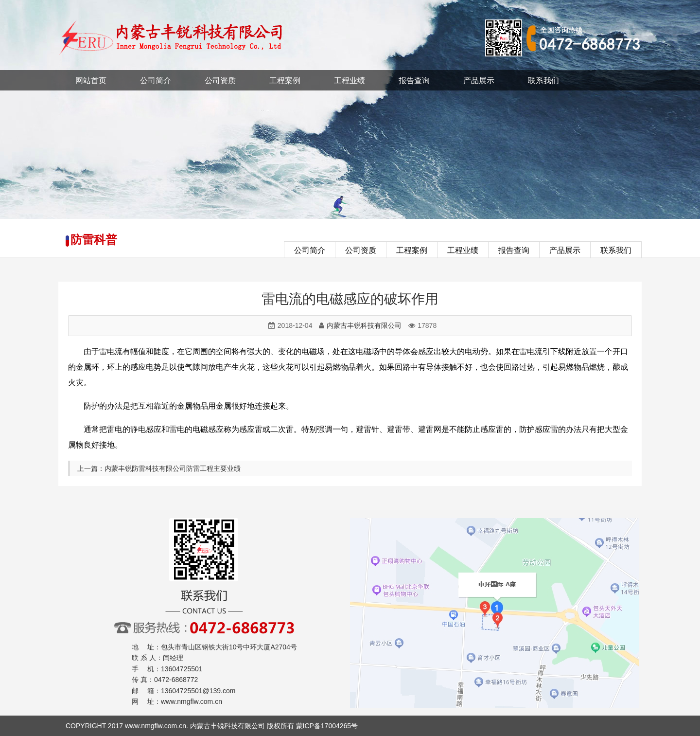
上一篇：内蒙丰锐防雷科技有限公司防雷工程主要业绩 (159, 468)
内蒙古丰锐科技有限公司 (364, 325)
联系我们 (543, 81)
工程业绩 (350, 81)
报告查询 (414, 81)
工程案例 (285, 81)
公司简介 (156, 81)
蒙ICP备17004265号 (327, 726)
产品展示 (479, 81)
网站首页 (91, 81)
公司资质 (220, 81)
